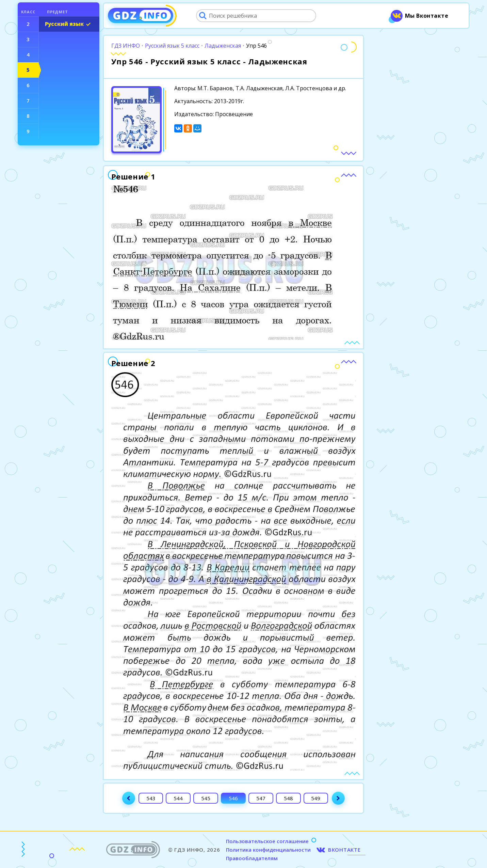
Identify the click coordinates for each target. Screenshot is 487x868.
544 (178, 798)
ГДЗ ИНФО (126, 46)
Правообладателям (252, 858)
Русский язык (64, 24)
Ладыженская (223, 46)
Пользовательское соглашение (267, 841)
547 (261, 798)
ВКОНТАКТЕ (344, 850)
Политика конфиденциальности (268, 850)
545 (206, 798)
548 (288, 798)
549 (316, 798)
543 (151, 798)
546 (233, 798)
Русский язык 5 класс (172, 46)
